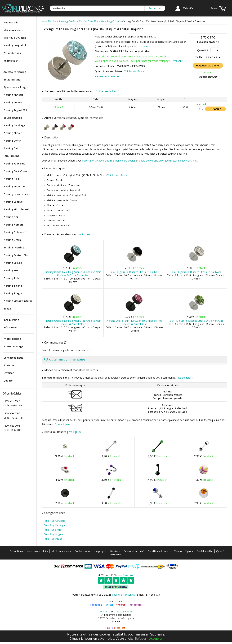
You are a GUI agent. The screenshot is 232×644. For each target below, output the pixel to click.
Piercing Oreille (12, 240)
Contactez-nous (13, 358)
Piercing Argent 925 (15, 110)
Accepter (156, 638)
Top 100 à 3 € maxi (15, 38)
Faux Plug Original (53, 534)
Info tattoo (10, 327)
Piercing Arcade (13, 102)
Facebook (96, 605)
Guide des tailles (106, 91)
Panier (214, 8)
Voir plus (84, 234)
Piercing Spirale (13, 263)
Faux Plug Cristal (53, 530)
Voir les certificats (134, 71)
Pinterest (121, 605)
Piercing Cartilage (14, 125)
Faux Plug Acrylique (54, 521)
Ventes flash (11, 61)
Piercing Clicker (13, 133)
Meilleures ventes (14, 30)
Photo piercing (12, 339)
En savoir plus (62, 424)
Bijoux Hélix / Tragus (16, 87)
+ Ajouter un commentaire (64, 359)
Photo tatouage (13, 346)
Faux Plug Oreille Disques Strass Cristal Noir (134, 272)
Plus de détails (185, 378)
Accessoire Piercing (15, 72)
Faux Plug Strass (53, 539)
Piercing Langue (13, 202)
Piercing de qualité (15, 45)
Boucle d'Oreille (13, 118)
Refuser (141, 638)
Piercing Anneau (13, 95)
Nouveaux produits (37, 551)
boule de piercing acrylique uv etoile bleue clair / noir (168, 161)
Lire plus (143, 46)
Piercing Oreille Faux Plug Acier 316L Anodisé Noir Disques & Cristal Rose (134, 322)
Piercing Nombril (14, 225)
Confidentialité (205, 551)
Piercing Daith (12, 148)
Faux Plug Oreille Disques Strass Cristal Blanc (196, 272)
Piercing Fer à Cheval (16, 171)
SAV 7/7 (104, 611)
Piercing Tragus (13, 293)
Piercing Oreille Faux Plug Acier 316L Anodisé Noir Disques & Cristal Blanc (73, 322)
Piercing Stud (11, 270)
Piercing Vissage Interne (18, 301)
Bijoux (7, 309)
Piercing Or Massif (14, 232)
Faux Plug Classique (55, 525)
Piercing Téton (12, 278)
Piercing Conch (12, 141)
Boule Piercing (12, 80)
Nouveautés (11, 22)
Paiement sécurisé (134, 551)
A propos (9, 365)
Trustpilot (128, 575)
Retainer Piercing (14, 247)
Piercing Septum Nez (16, 255)
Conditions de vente (159, 551)
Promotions (16, 551)
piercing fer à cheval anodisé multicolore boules (109, 161)
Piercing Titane (13, 286)
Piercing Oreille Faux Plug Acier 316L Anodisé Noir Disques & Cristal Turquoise (73, 274)
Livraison (9, 373)
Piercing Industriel (14, 186)
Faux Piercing (11, 156)
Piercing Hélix (12, 179)
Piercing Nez (11, 217)
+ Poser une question (108, 76)
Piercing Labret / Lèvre (17, 194)
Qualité (8, 381)
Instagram (135, 605)
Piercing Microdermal (16, 209)
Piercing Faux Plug (14, 164)
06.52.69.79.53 (124, 611)
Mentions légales (183, 551)
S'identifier (189, 8)
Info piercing (11, 320)
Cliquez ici (77, 638)
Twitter (109, 605)
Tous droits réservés (123, 595)
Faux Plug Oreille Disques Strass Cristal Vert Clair (196, 321)
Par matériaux (12, 53)
